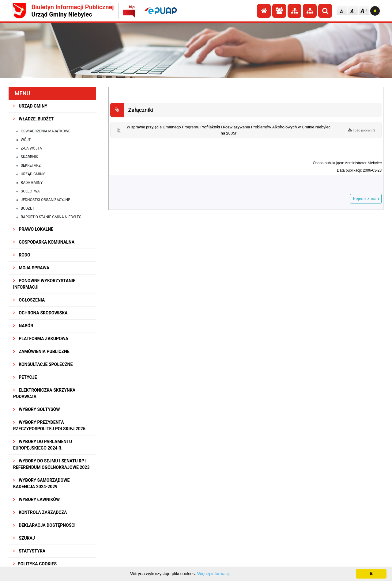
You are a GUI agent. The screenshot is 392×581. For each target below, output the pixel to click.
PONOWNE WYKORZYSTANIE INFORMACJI (44, 284)
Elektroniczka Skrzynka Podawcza (44, 393)
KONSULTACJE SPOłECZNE (43, 364)
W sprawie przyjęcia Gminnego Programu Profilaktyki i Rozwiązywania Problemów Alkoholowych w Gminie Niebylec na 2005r (229, 130)
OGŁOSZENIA (29, 300)
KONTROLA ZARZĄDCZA (40, 512)
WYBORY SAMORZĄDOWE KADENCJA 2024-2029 (41, 483)
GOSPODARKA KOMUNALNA (44, 242)
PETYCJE (25, 377)
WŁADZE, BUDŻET (33, 119)
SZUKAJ (24, 538)
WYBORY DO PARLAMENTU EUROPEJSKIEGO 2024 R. (43, 445)
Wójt (26, 140)
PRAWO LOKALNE (33, 229)
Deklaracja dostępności (44, 525)
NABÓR (23, 326)
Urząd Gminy (33, 174)
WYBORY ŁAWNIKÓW (36, 499)
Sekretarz (31, 165)
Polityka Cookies (35, 564)
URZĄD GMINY (30, 106)
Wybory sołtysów (37, 409)
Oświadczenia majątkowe (46, 131)
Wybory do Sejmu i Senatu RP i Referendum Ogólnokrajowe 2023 (51, 464)
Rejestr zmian (366, 199)
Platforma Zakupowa (41, 339)
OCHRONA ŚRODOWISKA (40, 313)
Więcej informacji (213, 574)
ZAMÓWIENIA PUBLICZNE (41, 351)
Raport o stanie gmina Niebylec (51, 217)
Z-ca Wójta (31, 148)
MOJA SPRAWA (31, 268)
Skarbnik (30, 157)
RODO (22, 255)
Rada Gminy (32, 183)
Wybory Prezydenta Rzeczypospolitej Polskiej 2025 (49, 425)
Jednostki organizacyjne (45, 200)
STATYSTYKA (29, 551)
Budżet (28, 208)
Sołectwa (30, 191)
